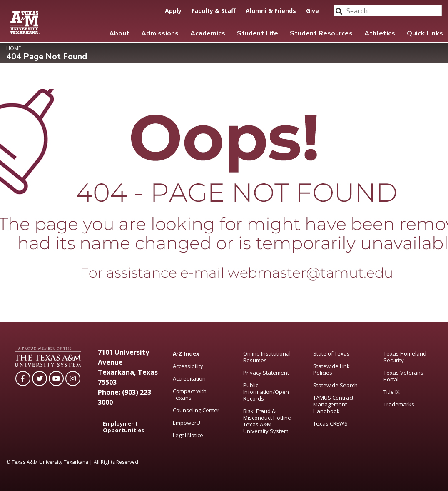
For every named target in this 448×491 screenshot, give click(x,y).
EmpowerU (187, 423)
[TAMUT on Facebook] (23, 378)
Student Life (258, 33)
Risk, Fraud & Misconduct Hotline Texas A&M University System (267, 421)
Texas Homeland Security (405, 357)
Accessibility (188, 366)
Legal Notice (188, 435)
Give (312, 11)
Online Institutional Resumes (267, 357)
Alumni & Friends (271, 11)
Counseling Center (196, 410)
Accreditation (189, 378)
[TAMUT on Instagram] (73, 378)
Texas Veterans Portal (403, 376)
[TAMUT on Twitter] (40, 378)
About (119, 33)
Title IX (392, 392)
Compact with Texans (190, 394)
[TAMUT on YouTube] (56, 378)
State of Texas (331, 353)
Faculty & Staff (214, 11)
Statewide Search (335, 385)
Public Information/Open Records (266, 392)
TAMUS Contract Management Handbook (333, 404)
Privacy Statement (266, 373)
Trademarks (399, 404)
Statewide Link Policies (331, 369)
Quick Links (425, 33)
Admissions (160, 33)
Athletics (380, 33)
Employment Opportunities (123, 427)
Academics (208, 33)
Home (14, 48)
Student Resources (321, 33)
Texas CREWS (330, 423)
